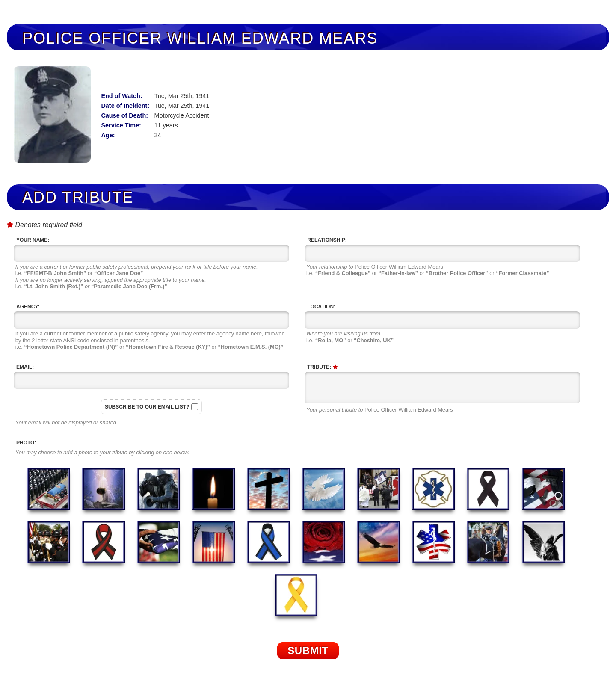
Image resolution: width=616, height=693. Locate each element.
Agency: (28, 307)
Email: (25, 367)
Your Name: (33, 240)
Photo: (26, 443)
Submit (308, 650)
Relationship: (327, 240)
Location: (321, 307)
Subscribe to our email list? (147, 407)
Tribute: (322, 367)
